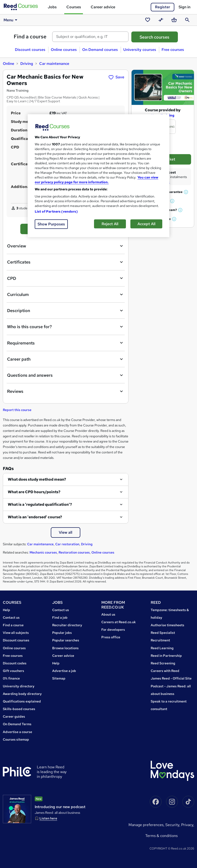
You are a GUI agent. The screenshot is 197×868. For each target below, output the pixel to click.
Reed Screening (163, 663)
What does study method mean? (37, 479)
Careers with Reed (165, 671)
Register (163, 7)
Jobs (52, 7)
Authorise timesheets (167, 625)
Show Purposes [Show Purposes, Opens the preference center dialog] (51, 224)
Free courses (173, 50)
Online (9, 64)
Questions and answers (66, 375)
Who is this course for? (66, 327)
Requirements (66, 343)
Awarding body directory (22, 694)
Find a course (30, 37)
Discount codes (15, 663)
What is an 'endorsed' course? (35, 517)
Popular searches (66, 640)
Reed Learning (162, 648)
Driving (27, 64)
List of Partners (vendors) (56, 211)
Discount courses (30, 50)
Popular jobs (62, 633)
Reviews (66, 391)
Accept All (146, 224)
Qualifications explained (22, 701)
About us (108, 614)
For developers (113, 630)
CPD (66, 278)
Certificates (66, 262)
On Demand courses (100, 50)
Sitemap (59, 678)
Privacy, (188, 825)
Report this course (17, 410)
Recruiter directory (67, 625)
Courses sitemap (16, 739)
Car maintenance (54, 64)
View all (66, 532)
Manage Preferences (146, 825)
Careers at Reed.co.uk (119, 622)
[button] (186, 192)
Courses (74, 7)
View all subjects (16, 633)
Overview (66, 246)
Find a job (60, 617)
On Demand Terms (17, 724)
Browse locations (65, 648)
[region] (98, 176)
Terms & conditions (161, 836)
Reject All (110, 224)
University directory (19, 686)
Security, (173, 825)
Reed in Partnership (166, 656)
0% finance (11, 678)
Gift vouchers (13, 671)
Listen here (48, 818)
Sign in (184, 7)
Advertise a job (64, 671)
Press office (111, 637)
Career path (66, 359)
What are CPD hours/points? (34, 492)
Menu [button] (11, 20)
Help (6, 610)
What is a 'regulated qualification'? (40, 504)
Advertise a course (17, 732)
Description (66, 311)
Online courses (64, 50)
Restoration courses (74, 552)
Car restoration (67, 544)
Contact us (11, 617)
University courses (140, 50)
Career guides (14, 716)
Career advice (103, 7)
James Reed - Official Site (171, 678)
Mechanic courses (43, 552)
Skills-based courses (19, 709)
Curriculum (66, 295)
